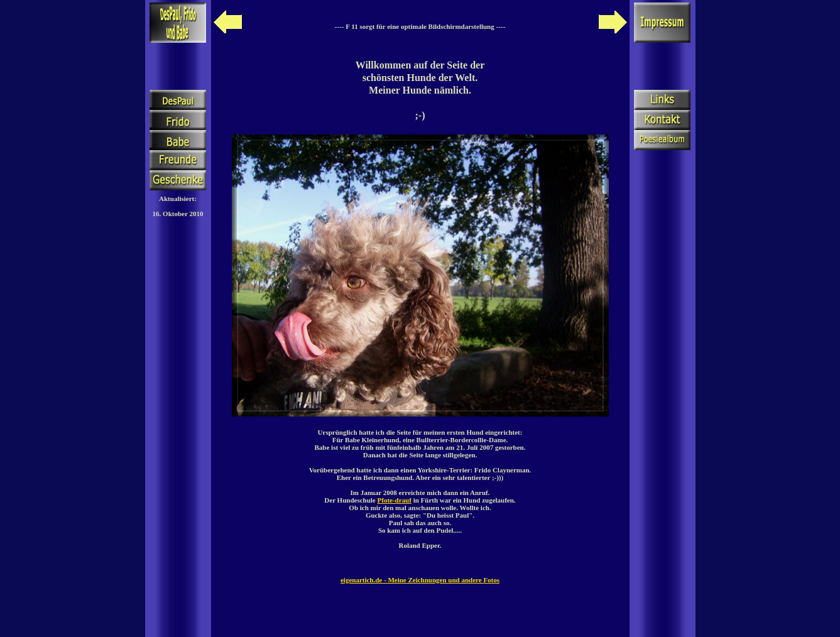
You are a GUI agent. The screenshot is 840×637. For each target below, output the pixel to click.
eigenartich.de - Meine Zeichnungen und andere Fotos (420, 580)
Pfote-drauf (395, 500)
